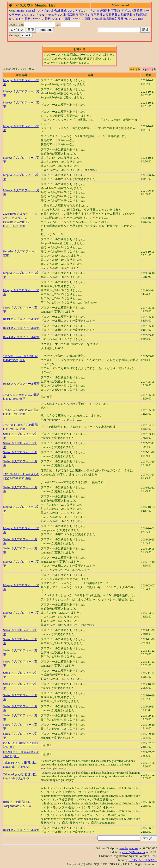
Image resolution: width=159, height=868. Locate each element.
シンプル (43, 11)
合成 (57, 11)
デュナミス (55, 15)
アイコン (81, 11)
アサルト (42, 15)
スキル (92, 11)
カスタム (130, 19)
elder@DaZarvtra (134, 852)
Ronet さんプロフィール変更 (21, 319)
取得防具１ (83, 15)
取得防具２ (98, 15)
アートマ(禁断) (42, 19)
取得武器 (69, 15)
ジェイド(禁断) (22, 19)
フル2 (71, 11)
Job (52, 11)
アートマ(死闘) (82, 19)
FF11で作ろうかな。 (143, 860)
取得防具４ (128, 15)
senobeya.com (128, 848)
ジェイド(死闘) (62, 19)
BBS (141, 19)
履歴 (121, 19)
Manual (31, 11)
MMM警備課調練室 (104, 19)
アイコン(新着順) (132, 11)
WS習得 (102, 11)
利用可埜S (114, 11)
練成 (64, 11)
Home (20, 11)
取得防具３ (113, 15)
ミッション (28, 15)
